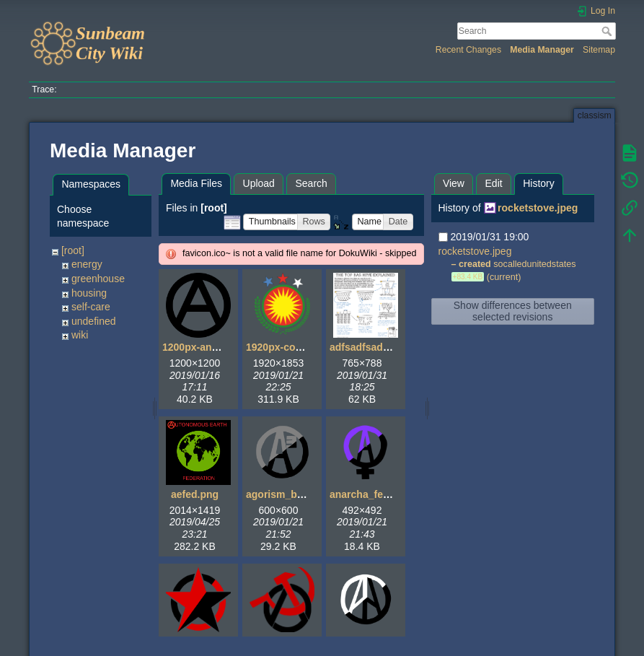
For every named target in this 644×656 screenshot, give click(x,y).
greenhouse (98, 279)
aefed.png (195, 494)
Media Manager (542, 50)
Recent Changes (468, 50)
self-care (91, 307)
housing (89, 293)
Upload (259, 183)
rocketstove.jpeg (538, 208)
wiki (80, 335)
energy (87, 264)
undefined (94, 321)
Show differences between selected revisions (513, 311)
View (454, 183)
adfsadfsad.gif (364, 347)
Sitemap (599, 50)
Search (608, 31)
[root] (73, 250)
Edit (494, 183)
